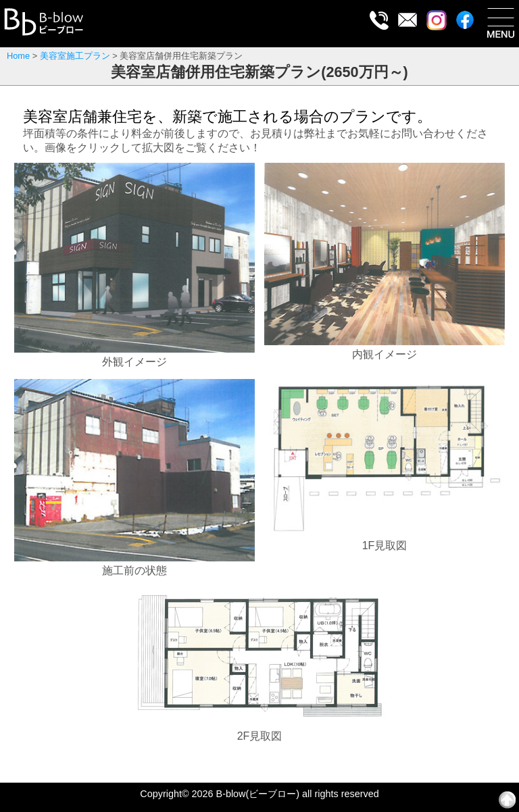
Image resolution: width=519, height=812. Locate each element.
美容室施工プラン (75, 56)
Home (18, 56)
